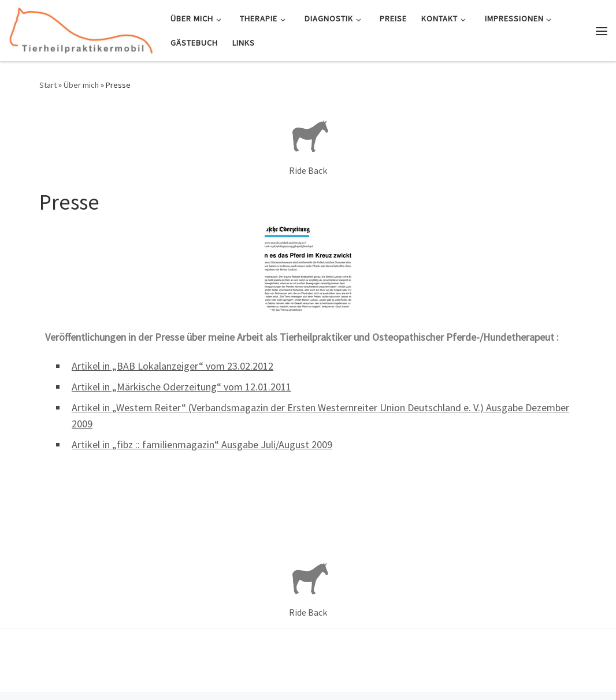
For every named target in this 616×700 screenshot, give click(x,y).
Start (48, 85)
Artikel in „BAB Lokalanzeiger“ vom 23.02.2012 (172, 366)
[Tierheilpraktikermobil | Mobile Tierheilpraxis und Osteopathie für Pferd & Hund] (81, 29)
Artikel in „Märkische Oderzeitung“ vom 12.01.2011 (181, 387)
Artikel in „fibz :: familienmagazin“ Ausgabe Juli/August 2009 (202, 444)
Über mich (81, 85)
